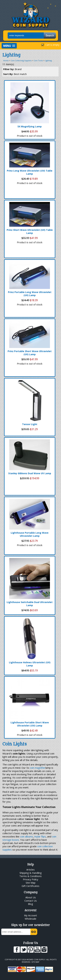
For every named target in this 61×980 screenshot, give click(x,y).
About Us (31, 897)
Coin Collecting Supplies (21, 60)
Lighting (48, 60)
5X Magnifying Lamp (30, 126)
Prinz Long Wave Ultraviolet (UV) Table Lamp (30, 172)
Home (6, 60)
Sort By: (15, 74)
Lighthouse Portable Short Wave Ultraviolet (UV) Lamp (30, 724)
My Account (30, 915)
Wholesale (30, 919)
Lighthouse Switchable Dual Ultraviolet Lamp (30, 604)
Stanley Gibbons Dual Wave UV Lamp (30, 473)
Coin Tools (38, 60)
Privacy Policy (31, 879)
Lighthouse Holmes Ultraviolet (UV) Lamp (30, 664)
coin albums (27, 836)
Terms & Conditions (30, 876)
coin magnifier (38, 768)
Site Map (31, 883)
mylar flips (40, 836)
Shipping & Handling (31, 873)
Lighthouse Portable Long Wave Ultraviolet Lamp (30, 534)
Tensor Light (30, 424)
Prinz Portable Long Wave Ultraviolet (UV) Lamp (30, 294)
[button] (9, 46)
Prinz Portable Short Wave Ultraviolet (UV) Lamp (30, 353)
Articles (30, 870)
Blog (30, 904)
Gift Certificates (30, 886)
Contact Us (31, 901)
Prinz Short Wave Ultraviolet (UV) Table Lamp (30, 231)
